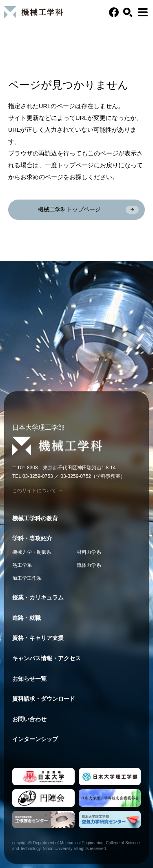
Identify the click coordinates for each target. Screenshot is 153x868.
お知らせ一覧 (29, 679)
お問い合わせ (29, 719)
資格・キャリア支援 (38, 638)
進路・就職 (27, 618)
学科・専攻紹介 (32, 538)
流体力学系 (89, 565)
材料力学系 (89, 552)
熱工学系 (22, 565)
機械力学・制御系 (32, 552)
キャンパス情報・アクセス (47, 658)
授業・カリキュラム (38, 597)
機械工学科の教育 (35, 518)
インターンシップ (35, 739)
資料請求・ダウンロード (44, 699)
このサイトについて (38, 491)
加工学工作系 (27, 578)
